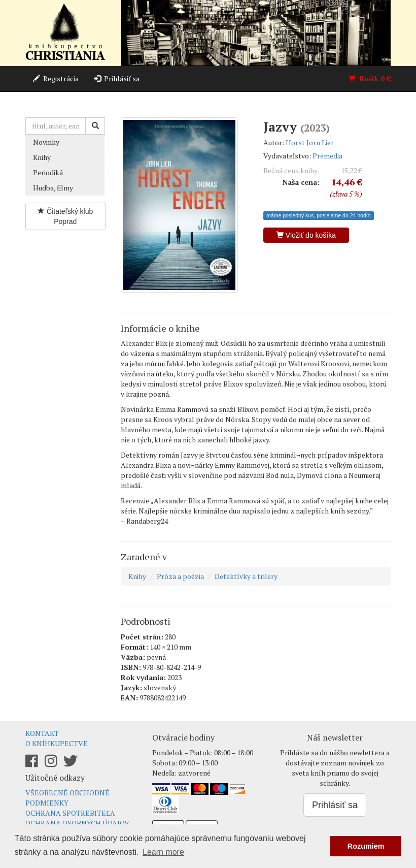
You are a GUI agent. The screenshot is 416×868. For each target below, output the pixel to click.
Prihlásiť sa (117, 78)
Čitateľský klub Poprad (65, 216)
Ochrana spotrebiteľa (70, 813)
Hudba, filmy (53, 188)
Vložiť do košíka (306, 235)
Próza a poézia (180, 576)
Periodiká (48, 172)
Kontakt (42, 733)
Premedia (327, 156)
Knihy (42, 157)
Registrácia (56, 78)
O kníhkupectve (57, 743)
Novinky (46, 142)
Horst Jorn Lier (310, 142)
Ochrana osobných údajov (77, 823)
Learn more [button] (163, 852)
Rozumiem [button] (366, 846)
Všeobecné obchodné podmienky (67, 798)
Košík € (370, 78)
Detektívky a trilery (246, 576)
